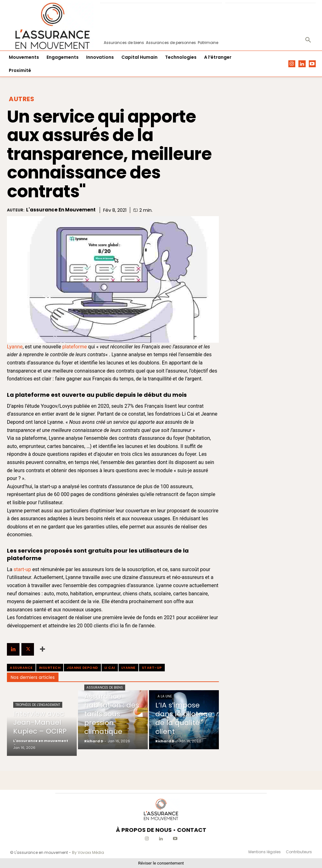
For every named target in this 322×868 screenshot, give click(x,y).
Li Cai (110, 668)
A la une (165, 696)
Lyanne (15, 347)
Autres (22, 99)
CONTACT (192, 830)
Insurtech (50, 668)
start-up (22, 569)
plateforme (75, 347)
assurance (21, 668)
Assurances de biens (105, 688)
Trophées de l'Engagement (38, 705)
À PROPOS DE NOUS (144, 830)
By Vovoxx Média (88, 852)
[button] (308, 40)
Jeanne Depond (82, 668)
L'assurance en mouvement (61, 210)
